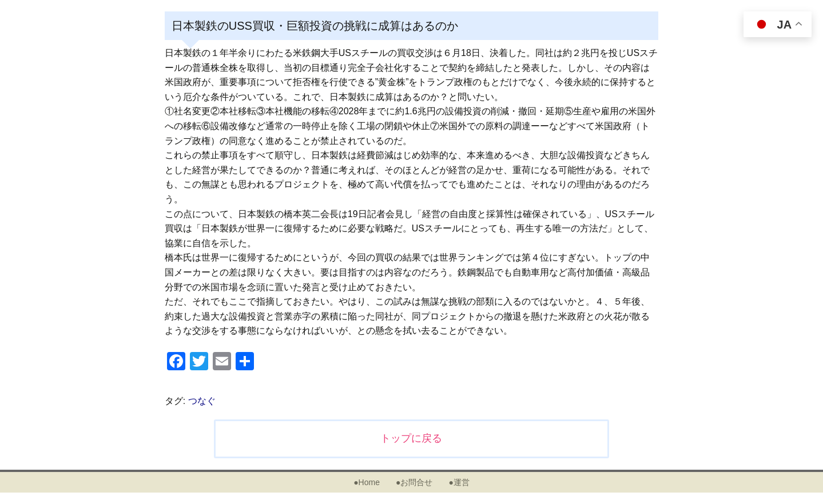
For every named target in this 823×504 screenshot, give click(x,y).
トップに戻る (411, 438)
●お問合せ (414, 482)
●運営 (459, 482)
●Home (367, 482)
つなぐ (202, 401)
